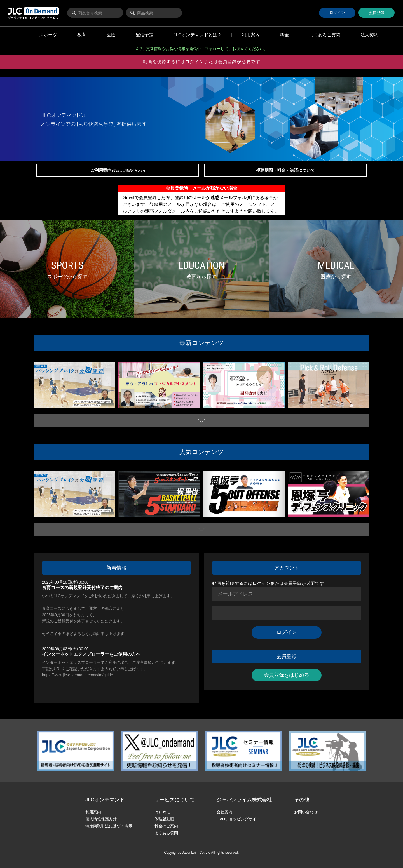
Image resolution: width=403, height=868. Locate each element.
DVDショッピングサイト (238, 819)
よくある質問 (166, 833)
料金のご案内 (166, 826)
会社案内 (224, 812)
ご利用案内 (118, 170)
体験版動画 (164, 819)
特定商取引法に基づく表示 (109, 826)
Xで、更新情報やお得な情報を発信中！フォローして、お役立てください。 (201, 49)
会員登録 (376, 13)
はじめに (162, 812)
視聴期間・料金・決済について (285, 170)
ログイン (337, 13)
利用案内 (93, 812)
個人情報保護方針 (101, 819)
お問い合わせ (306, 812)
